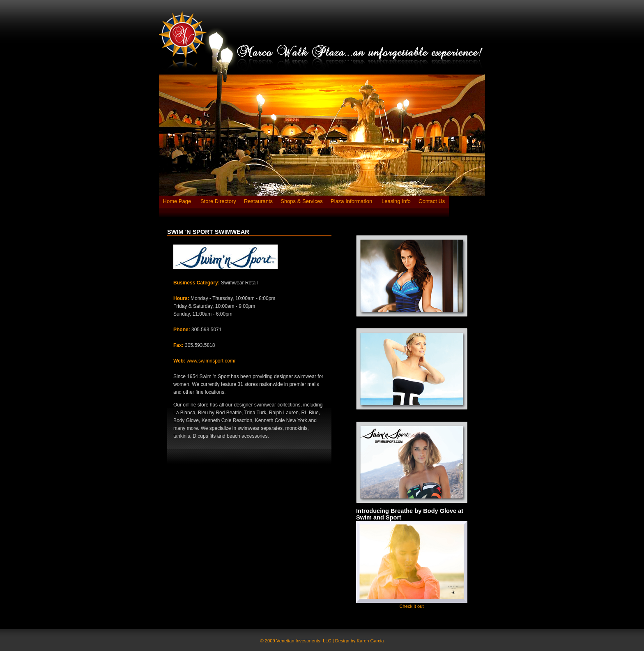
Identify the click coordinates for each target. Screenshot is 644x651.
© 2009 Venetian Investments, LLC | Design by (309, 641)
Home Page (178, 201)
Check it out (411, 606)
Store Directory (218, 201)
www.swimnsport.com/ (211, 361)
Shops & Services (302, 201)
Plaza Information (352, 201)
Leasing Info (396, 201)
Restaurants (258, 201)
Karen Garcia (370, 641)
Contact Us (432, 201)
